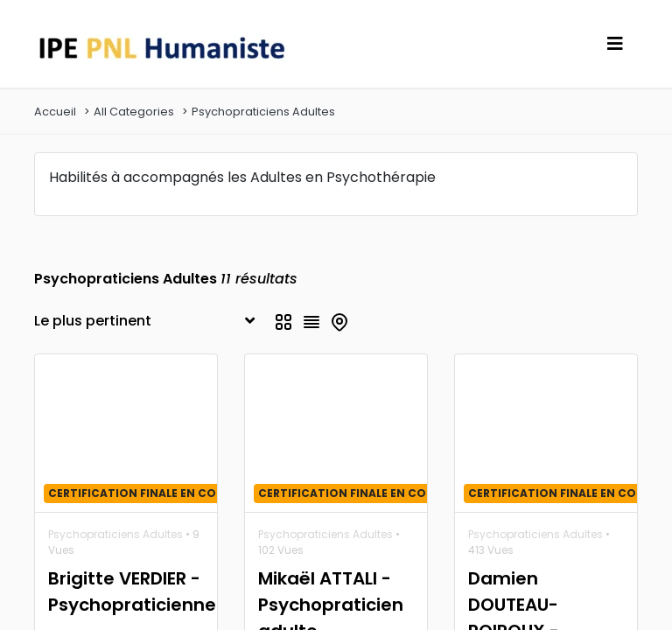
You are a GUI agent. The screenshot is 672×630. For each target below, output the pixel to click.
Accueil (55, 112)
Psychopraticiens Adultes (263, 112)
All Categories (134, 112)
